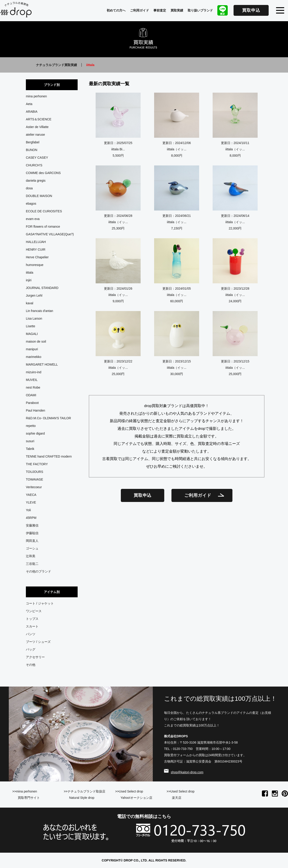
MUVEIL (32, 380)
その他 (31, 665)
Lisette (30, 326)
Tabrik (30, 449)
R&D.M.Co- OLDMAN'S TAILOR (48, 418)
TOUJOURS (35, 472)
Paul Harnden (36, 410)
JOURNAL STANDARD (42, 288)
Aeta (29, 104)
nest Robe (33, 387)
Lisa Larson (34, 318)
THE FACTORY (37, 464)
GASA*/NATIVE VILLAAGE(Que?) (50, 234)
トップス (32, 619)
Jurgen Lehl (34, 295)
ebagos (31, 204)
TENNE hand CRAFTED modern (49, 456)
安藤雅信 (32, 525)
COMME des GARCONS (43, 173)
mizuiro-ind (34, 372)
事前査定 (160, 10)
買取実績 (177, 10)
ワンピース (34, 611)
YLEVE (31, 502)
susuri (30, 441)
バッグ (31, 649)
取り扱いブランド (200, 10)
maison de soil (36, 341)
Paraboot (32, 403)
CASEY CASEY (37, 158)
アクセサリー (35, 657)
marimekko (34, 357)
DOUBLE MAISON (39, 196)
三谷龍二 (32, 564)
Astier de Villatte (37, 127)
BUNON (32, 150)
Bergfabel (33, 142)
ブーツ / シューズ (38, 642)
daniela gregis (36, 181)
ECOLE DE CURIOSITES (44, 211)
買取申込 (251, 10)
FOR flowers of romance (43, 227)
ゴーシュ (32, 548)
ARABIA (32, 112)
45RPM (31, 518)
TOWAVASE (35, 479)
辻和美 (31, 556)
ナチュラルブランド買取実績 (56, 65)
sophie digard (35, 433)
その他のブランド (38, 571)
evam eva (33, 219)
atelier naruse (35, 135)
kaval (30, 303)
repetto (31, 426)
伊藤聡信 (32, 533)
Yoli (28, 510)
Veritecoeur (34, 487)
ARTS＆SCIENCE (39, 119)
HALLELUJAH (36, 242)
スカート (32, 626)
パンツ (31, 634)
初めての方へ (116, 10)
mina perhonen (36, 96)
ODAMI (31, 395)
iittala (30, 273)
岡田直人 (32, 541)
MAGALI (32, 334)
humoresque (35, 265)
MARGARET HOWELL (42, 364)
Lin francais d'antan (39, 311)
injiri (29, 280)
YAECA (31, 495)
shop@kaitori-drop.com (187, 772)
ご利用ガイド (139, 10)
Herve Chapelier (37, 257)
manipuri (32, 349)
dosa (29, 188)
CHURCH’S (34, 165)
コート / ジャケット (40, 603)
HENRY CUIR (36, 250)
